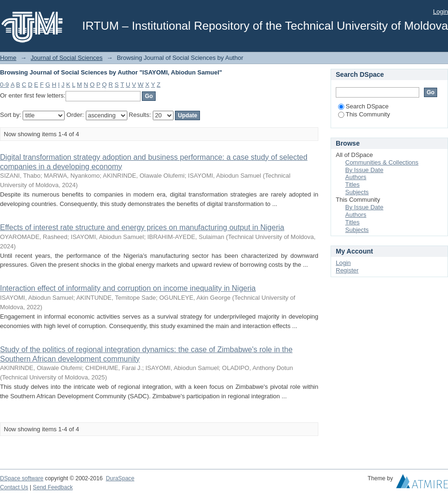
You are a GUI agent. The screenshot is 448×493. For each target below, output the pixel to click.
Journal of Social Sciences (66, 58)
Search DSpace (363, 106)
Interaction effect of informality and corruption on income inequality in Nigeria (128, 288)
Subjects (357, 192)
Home (8, 58)
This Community (364, 114)
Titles (353, 185)
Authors (356, 177)
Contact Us (14, 487)
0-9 (4, 85)
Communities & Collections (382, 162)
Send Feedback (53, 487)
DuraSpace (120, 478)
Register (347, 270)
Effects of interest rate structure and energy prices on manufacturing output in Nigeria (142, 227)
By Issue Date (364, 170)
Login (440, 12)
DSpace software (22, 478)
